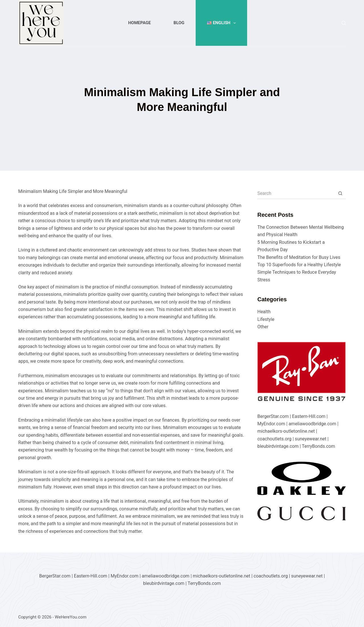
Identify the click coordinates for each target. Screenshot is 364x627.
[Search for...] (296, 193)
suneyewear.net (311, 439)
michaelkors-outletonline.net (286, 431)
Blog (179, 23)
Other (263, 327)
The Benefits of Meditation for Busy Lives (299, 257)
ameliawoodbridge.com (313, 424)
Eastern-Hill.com (309, 416)
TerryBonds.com (318, 446)
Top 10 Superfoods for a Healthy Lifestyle (299, 265)
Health (264, 312)
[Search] (344, 23)
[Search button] (340, 193)
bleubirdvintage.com (278, 446)
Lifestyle (266, 319)
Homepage (140, 23)
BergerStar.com (273, 416)
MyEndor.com (271, 424)
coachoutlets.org (274, 439)
